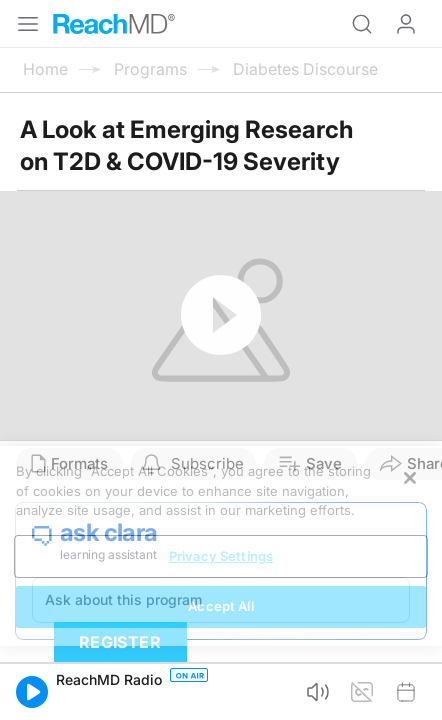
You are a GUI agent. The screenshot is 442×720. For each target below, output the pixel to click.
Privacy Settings (221, 556)
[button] (32, 692)
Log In (406, 24)
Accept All (220, 606)
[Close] (410, 478)
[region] (221, 546)
